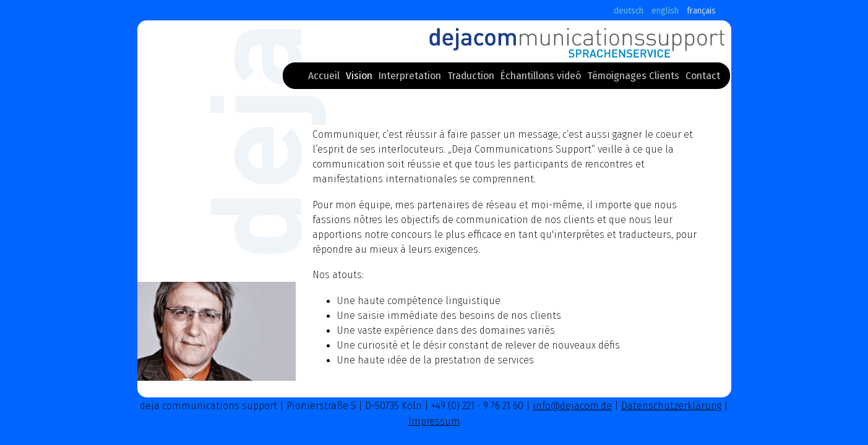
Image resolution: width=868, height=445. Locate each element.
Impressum (434, 421)
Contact (703, 78)
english (665, 11)
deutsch (629, 11)
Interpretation (410, 78)
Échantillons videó (541, 78)
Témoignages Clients (633, 78)
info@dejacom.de (572, 406)
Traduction (471, 78)
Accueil (324, 78)
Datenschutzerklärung (671, 406)
